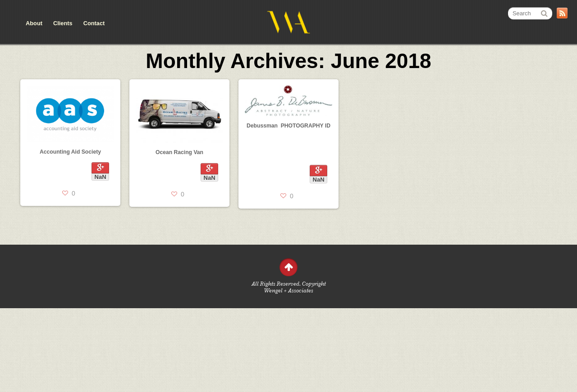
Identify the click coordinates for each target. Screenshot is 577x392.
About (34, 23)
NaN (101, 177)
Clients (63, 23)
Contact (94, 23)
